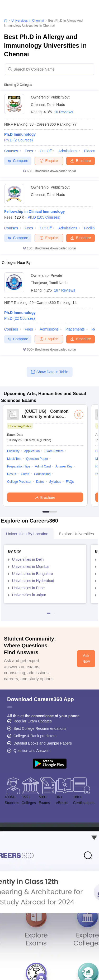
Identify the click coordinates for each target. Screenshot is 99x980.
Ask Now (86, 658)
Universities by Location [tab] (27, 534)
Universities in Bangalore (33, 574)
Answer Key (64, 466)
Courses (11, 151)
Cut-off (46, 151)
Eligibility (13, 451)
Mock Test (14, 459)
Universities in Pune (29, 588)
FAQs (70, 482)
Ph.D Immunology (20, 134)
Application (32, 451)
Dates (40, 482)
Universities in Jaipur (29, 595)
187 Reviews (64, 290)
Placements (75, 329)
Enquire (49, 161)
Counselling (42, 474)
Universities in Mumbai (31, 567)
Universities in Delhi (28, 559)
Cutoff (25, 474)
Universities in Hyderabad (33, 581)
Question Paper (37, 459)
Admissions (68, 151)
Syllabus (55, 482)
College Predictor (19, 482)
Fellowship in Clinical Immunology (34, 211)
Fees (29, 151)
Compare (18, 161)
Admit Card (43, 466)
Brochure (81, 160)
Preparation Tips (19, 466)
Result (12, 474)
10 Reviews (63, 112)
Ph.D (18, 140)
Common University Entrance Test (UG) (45, 417)
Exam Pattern (54, 451)
